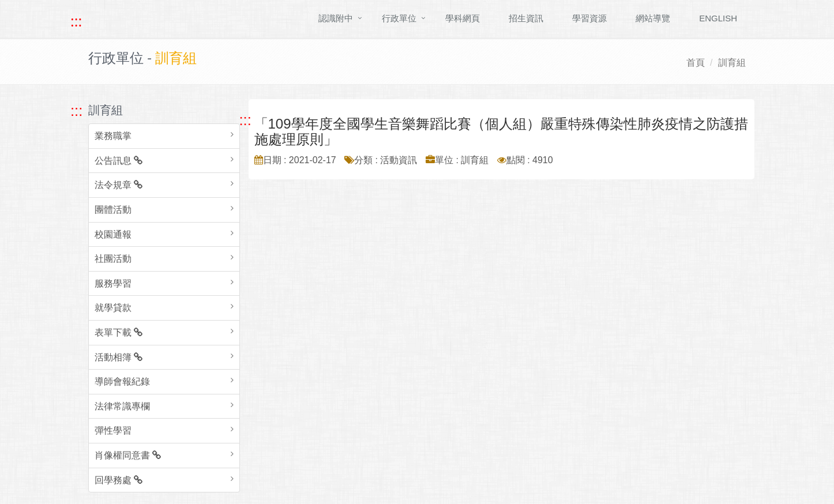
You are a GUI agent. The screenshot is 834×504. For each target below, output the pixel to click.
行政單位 (399, 18)
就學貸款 (113, 308)
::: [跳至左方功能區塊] (76, 111)
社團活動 (113, 259)
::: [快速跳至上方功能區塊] (76, 21)
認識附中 (336, 18)
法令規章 (119, 185)
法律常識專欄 (122, 406)
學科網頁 (463, 18)
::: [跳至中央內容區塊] (245, 120)
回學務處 (119, 480)
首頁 (696, 63)
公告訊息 (119, 161)
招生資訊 (526, 18)
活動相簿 (119, 357)
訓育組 (732, 63)
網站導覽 (653, 18)
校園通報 (113, 234)
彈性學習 (113, 430)
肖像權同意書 (128, 455)
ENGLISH (718, 18)
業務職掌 (113, 136)
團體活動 (113, 210)
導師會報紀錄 (122, 381)
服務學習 (113, 283)
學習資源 (589, 18)
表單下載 (119, 332)
